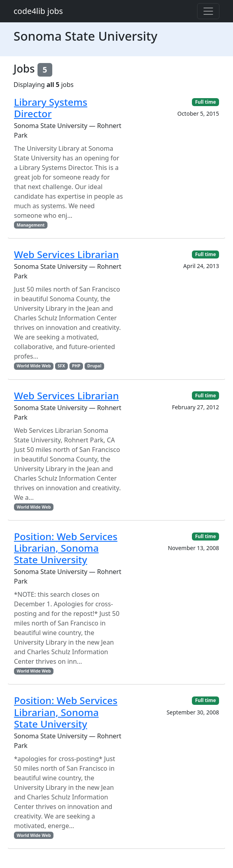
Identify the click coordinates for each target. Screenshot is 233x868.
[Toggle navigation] (208, 11)
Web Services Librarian (66, 254)
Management (31, 225)
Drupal (94, 366)
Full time (205, 102)
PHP (76, 366)
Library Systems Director (51, 108)
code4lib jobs (38, 11)
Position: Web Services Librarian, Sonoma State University (66, 548)
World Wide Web (34, 366)
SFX (62, 366)
